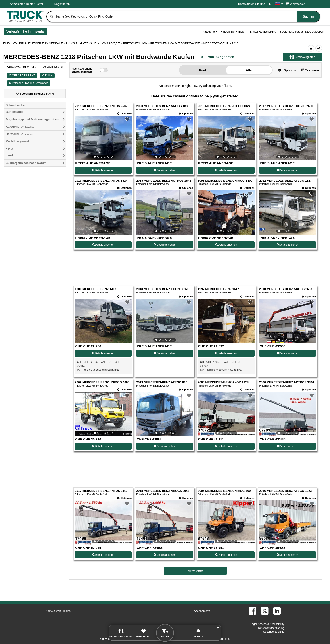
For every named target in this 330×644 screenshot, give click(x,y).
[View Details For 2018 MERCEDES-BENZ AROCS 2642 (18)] (165, 523)
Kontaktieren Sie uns (252, 4)
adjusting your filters (217, 86)
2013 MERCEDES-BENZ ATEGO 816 (162, 382)
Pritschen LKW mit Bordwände (29, 83)
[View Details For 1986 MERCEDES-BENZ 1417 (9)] (103, 342)
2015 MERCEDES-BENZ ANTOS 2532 (101, 106)
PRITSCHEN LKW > (137, 43)
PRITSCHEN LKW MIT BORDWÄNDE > (177, 43)
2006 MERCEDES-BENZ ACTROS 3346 (287, 382)
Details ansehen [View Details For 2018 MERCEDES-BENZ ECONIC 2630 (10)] (165, 353)
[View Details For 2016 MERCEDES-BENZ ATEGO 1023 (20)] (288, 523)
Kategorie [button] (210, 32)
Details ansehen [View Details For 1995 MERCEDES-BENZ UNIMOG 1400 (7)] (226, 245)
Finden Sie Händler (233, 32)
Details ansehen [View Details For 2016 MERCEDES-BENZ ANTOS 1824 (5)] (103, 245)
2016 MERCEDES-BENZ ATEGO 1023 (286, 491)
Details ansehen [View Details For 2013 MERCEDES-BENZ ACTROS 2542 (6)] (165, 245)
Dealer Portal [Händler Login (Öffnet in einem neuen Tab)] (34, 4)
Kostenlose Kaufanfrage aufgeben (302, 32)
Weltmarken (296, 4)
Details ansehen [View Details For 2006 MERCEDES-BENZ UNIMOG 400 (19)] (226, 555)
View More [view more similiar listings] (195, 571)
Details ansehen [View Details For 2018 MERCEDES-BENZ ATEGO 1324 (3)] (226, 170)
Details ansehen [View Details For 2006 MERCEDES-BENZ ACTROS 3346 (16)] (288, 446)
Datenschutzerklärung (271, 628)
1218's (47, 76)
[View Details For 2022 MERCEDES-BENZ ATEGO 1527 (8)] (288, 212)
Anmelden (16, 4)
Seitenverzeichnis (274, 632)
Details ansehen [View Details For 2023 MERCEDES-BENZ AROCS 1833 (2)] (165, 170)
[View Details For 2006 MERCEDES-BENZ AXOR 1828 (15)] (226, 414)
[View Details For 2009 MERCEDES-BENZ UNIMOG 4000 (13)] (103, 414)
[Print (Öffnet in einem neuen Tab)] (311, 48)
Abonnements (202, 611)
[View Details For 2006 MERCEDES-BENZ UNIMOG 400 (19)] (226, 523)
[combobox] (187, 17)
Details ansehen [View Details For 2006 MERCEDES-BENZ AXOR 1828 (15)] (226, 446)
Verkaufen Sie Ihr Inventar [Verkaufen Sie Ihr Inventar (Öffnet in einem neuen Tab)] (27, 32)
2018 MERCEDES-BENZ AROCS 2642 (163, 491)
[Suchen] (52, 17)
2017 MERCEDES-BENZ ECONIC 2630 (286, 106)
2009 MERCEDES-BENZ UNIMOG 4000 (102, 382)
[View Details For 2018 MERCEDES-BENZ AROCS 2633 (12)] (288, 321)
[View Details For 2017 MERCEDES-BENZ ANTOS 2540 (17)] (103, 523)
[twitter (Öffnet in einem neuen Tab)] (265, 611)
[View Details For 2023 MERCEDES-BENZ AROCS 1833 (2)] (165, 138)
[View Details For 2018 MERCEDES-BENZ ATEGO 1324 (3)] (226, 138)
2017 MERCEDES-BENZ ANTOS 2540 (101, 491)
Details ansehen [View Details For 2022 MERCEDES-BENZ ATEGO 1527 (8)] (288, 245)
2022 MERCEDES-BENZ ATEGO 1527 (286, 181)
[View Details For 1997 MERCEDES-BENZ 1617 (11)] (226, 342)
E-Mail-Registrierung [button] (263, 32)
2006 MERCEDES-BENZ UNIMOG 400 (224, 491)
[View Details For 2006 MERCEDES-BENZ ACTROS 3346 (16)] (288, 414)
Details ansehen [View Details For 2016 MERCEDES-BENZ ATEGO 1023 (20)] (288, 555)
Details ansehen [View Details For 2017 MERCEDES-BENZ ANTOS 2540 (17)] (103, 555)
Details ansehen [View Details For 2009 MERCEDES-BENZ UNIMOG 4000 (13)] (103, 446)
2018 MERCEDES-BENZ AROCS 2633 (286, 289)
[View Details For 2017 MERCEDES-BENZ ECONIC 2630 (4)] (288, 138)
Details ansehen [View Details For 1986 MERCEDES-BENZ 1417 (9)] (103, 353)
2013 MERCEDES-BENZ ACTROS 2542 (164, 181)
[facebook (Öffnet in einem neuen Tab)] (252, 611)
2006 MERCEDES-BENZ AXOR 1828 (223, 382)
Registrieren (62, 4)
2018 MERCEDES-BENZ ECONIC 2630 (163, 289)
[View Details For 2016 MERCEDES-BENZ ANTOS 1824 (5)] (103, 212)
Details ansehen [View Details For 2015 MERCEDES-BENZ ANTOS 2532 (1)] (103, 170)
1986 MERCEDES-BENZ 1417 (95, 289)
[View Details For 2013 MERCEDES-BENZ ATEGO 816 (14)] (165, 414)
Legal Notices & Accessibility (267, 624)
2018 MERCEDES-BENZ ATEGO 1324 (224, 106)
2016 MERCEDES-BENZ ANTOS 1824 (101, 181)
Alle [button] (249, 70)
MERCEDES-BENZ (22, 76)
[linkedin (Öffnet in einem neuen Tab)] (277, 611)
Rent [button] (203, 70)
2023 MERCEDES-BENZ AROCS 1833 (163, 106)
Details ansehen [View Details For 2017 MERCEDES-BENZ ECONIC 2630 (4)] (288, 170)
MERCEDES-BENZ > (217, 43)
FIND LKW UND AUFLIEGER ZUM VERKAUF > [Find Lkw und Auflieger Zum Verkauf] (35, 43)
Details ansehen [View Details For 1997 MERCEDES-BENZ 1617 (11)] (226, 353)
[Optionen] (124, 114)
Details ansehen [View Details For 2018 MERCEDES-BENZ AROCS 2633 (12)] (288, 353)
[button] (286, 70)
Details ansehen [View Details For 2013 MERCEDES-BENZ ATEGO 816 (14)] (165, 446)
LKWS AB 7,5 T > (112, 43)
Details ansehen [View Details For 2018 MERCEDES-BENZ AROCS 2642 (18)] (165, 555)
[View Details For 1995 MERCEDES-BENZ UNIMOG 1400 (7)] (226, 212)
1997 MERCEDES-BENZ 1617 (218, 289)
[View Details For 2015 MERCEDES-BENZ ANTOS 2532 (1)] (103, 138)
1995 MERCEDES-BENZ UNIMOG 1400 (225, 181)
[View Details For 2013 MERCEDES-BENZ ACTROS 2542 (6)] (165, 212)
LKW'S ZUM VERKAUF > (83, 43)
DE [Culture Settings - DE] (276, 4)
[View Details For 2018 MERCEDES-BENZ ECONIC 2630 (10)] (165, 321)
